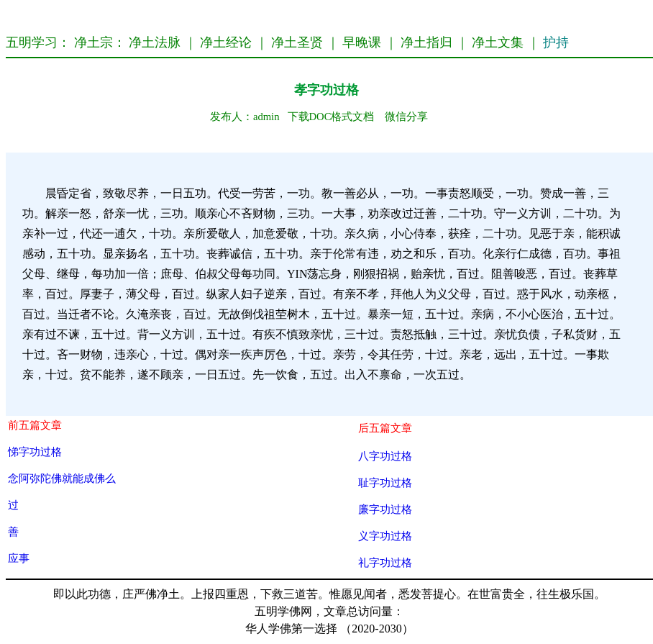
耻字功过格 (385, 482)
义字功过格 (385, 536)
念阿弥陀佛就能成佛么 (62, 478)
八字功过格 (385, 456)
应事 (19, 558)
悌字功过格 (35, 452)
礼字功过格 (385, 562)
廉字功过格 (385, 509)
